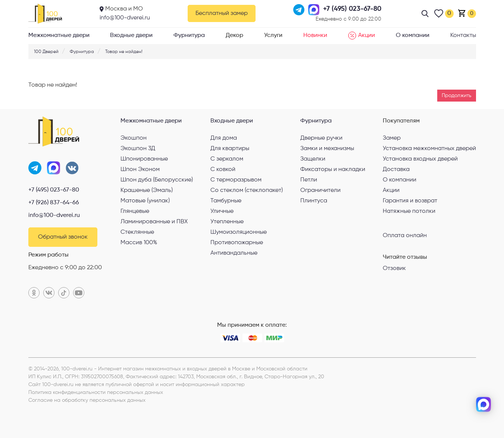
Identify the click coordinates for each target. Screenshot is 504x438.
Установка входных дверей (420, 159)
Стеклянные (137, 232)
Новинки (315, 35)
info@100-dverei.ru (125, 18)
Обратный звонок (63, 237)
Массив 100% (139, 243)
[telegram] (483, 380)
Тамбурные (226, 201)
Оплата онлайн (405, 235)
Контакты (463, 35)
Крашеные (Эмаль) (147, 190)
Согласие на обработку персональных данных (87, 400)
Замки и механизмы (327, 149)
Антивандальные (234, 253)
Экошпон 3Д (138, 149)
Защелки (313, 159)
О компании (413, 35)
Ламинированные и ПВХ (154, 222)
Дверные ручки (321, 138)
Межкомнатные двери (59, 35)
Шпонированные (144, 159)
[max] (483, 404)
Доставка (396, 170)
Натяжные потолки (409, 211)
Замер (392, 138)
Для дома (224, 138)
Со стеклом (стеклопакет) (247, 190)
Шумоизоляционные (239, 232)
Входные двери (131, 35)
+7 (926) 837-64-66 (54, 203)
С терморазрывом (236, 180)
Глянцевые (135, 211)
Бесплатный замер (222, 13)
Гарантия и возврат (410, 201)
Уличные (222, 211)
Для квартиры (230, 149)
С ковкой (223, 170)
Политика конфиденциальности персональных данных (96, 392)
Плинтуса (314, 201)
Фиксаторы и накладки (333, 170)
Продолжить (457, 96)
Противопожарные (237, 243)
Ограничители (320, 190)
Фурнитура (189, 35)
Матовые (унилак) (145, 201)
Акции (361, 35)
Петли (309, 180)
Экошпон (134, 138)
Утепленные (227, 222)
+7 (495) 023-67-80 (54, 190)
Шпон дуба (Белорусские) (157, 180)
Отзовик (394, 268)
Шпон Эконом (140, 170)
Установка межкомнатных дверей (429, 149)
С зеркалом (227, 159)
